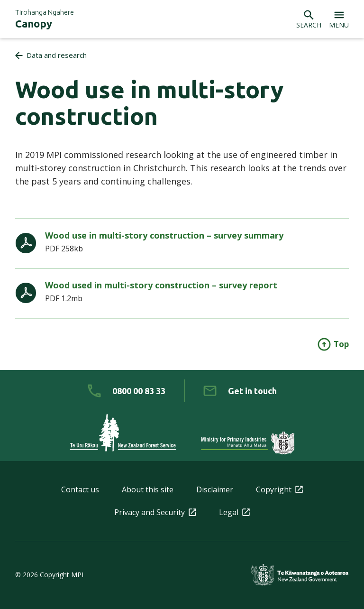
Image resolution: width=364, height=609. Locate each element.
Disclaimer (215, 489)
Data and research (57, 55)
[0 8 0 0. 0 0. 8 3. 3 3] (127, 391)
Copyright (279, 489)
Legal (234, 512)
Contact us (80, 489)
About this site (148, 489)
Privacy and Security (155, 512)
